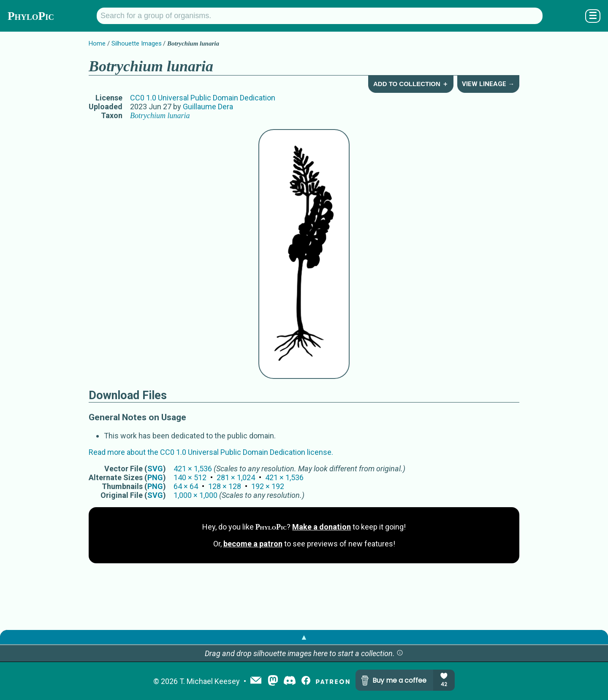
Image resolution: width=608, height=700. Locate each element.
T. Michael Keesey (210, 681)
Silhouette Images (137, 43)
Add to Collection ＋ (411, 84)
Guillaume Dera (208, 107)
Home (97, 43)
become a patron (253, 544)
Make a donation (322, 527)
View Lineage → (488, 84)
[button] (400, 653)
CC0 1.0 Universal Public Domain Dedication (203, 98)
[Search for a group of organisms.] (320, 16)
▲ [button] (304, 637)
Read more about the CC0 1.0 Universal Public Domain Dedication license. (211, 452)
